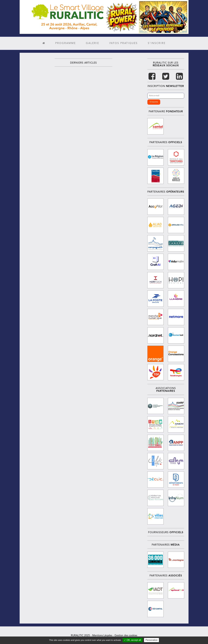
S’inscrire (157, 43)
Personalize (152, 640)
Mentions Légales (102, 635)
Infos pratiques (123, 43)
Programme (66, 43)
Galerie (93, 43)
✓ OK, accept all (132, 640)
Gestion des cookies (126, 635)
